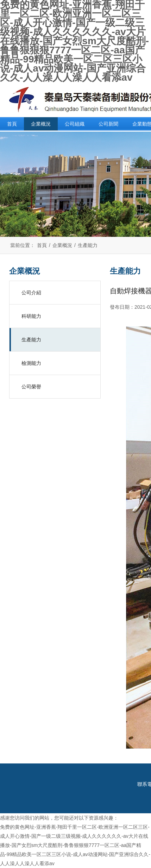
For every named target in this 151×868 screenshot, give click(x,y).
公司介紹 (31, 293)
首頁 (12, 124)
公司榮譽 (31, 387)
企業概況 (41, 124)
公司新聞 (108, 124)
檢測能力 (31, 363)
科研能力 (31, 316)
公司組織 (75, 124)
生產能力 (88, 245)
